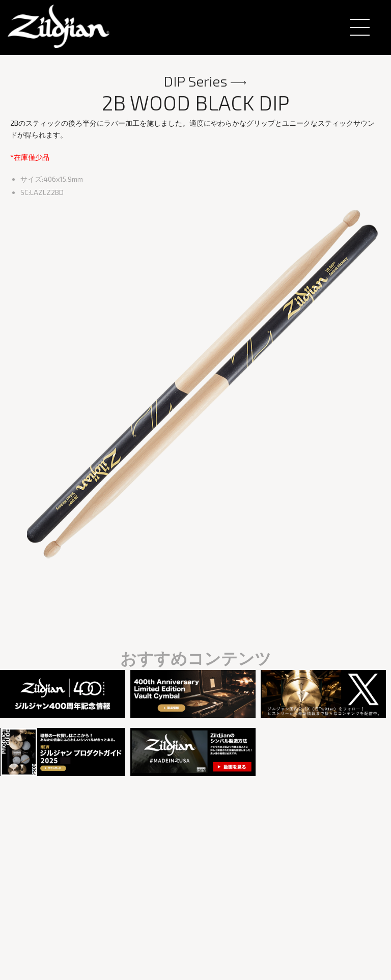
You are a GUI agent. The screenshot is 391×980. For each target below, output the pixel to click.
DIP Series (195, 81)
